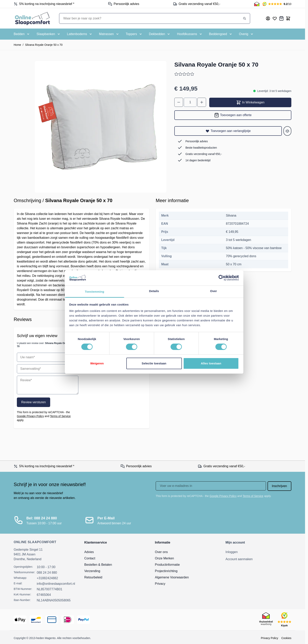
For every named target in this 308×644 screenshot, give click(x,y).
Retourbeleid (93, 577)
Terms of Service (60, 416)
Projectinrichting (166, 571)
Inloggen (232, 552)
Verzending (92, 571)
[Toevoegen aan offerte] (233, 115)
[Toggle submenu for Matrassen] (109, 34)
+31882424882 (47, 578)
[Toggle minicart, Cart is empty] (288, 18)
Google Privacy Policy (30, 416)
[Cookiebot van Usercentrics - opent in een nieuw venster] (221, 278)
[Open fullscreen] (101, 127)
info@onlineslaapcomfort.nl (56, 584)
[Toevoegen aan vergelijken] (287, 131)
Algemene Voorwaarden (172, 577)
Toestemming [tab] (95, 292)
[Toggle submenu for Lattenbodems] (80, 34)
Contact (90, 558)
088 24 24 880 (47, 573)
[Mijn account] (268, 18)
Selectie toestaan (154, 363)
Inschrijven (279, 486)
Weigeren (97, 363)
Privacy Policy (269, 638)
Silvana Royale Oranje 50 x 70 (44, 45)
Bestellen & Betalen (98, 565)
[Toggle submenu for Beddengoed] (221, 34)
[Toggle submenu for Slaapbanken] (48, 34)
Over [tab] (213, 291)
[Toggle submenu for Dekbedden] (160, 34)
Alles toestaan (211, 363)
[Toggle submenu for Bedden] (22, 34)
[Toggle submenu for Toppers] (134, 34)
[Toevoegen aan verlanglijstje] (228, 131)
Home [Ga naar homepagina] (17, 45)
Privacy (160, 584)
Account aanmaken (239, 559)
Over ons (161, 552)
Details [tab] (154, 291)
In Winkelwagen (250, 102)
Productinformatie (167, 565)
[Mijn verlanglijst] (275, 18)
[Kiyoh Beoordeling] (277, 4)
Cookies (286, 638)
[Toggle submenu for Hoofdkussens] (190, 34)
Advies (89, 552)
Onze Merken (164, 558)
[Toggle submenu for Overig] (246, 34)
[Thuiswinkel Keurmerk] (257, 4)
